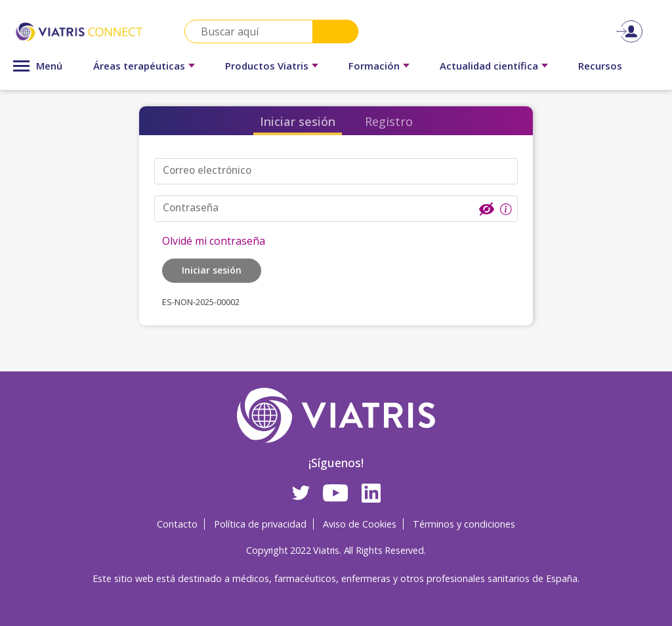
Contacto (177, 523)
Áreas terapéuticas (139, 66)
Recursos (600, 66)
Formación (374, 66)
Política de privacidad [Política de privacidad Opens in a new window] (260, 523)
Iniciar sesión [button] (212, 269)
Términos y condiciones (464, 523)
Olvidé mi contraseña (214, 240)
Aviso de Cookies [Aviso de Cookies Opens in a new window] (360, 523)
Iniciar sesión (298, 121)
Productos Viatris (267, 66)
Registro (389, 121)
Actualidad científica (489, 66)
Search (335, 31)
